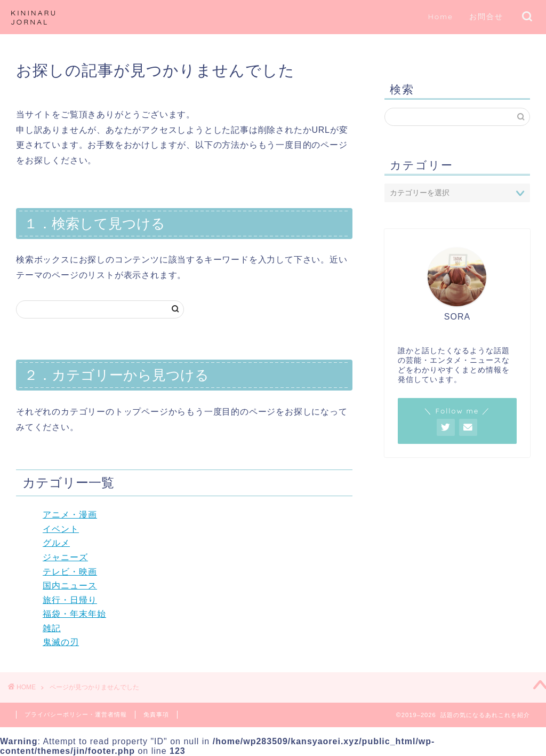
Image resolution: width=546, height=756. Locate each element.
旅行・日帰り (70, 600)
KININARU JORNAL (34, 17)
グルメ (56, 543)
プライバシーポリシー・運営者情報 (76, 714)
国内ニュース (70, 586)
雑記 (52, 628)
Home (441, 17)
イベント (61, 529)
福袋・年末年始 (74, 614)
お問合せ (486, 17)
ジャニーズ (65, 557)
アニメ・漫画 (70, 515)
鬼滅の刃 (61, 642)
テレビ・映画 (70, 572)
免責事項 (156, 714)
